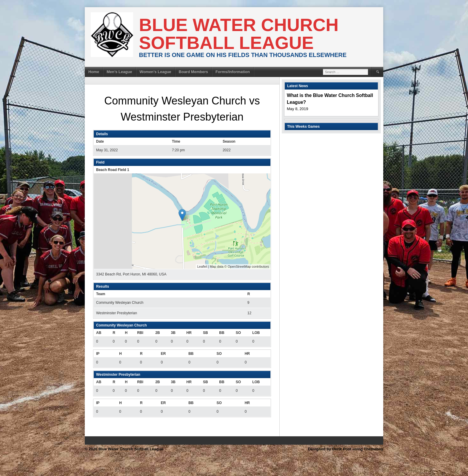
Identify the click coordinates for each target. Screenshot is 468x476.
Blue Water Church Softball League (239, 34)
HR (189, 333)
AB (99, 333)
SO (238, 333)
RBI (140, 333)
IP (98, 354)
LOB (256, 333)
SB (205, 333)
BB (222, 333)
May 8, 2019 (298, 109)
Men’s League (119, 72)
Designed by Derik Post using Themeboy (346, 449)
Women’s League (156, 72)
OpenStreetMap (239, 267)
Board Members (193, 72)
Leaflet (202, 267)
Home (94, 72)
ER (163, 354)
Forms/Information (233, 72)
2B (157, 333)
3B (173, 333)
